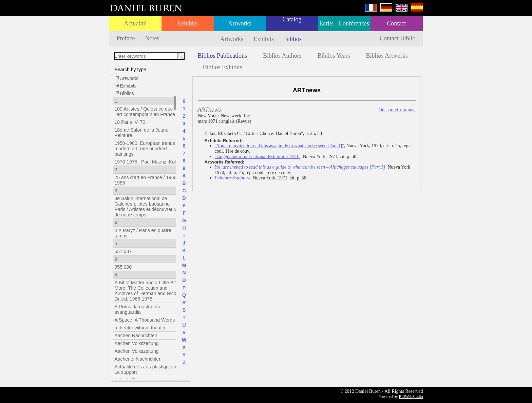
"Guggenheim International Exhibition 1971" (258, 157)
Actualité (135, 23)
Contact (397, 23)
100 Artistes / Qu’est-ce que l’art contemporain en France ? (147, 112)
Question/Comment (397, 110)
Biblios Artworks (387, 56)
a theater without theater (140, 328)
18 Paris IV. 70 (130, 122)
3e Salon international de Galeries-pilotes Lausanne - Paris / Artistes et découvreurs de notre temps (146, 207)
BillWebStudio (411, 397)
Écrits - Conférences (344, 23)
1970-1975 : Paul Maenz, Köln (147, 162)
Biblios (293, 39)
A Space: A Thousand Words (145, 320)
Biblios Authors (282, 56)
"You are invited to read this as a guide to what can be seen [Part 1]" (279, 146)
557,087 (123, 251)
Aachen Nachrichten (136, 335)
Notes (152, 38)
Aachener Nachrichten (138, 359)
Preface (126, 38)
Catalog (292, 19)
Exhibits (187, 23)
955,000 (123, 267)
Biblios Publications (223, 56)
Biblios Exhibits (223, 67)
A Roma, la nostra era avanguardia (138, 309)
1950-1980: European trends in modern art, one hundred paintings (147, 149)
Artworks (240, 23)
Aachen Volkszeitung (137, 343)
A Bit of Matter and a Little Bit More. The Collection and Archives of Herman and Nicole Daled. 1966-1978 (147, 291)
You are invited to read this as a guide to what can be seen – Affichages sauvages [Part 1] (300, 167)
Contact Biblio (398, 38)
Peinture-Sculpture (233, 178)
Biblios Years (334, 56)
